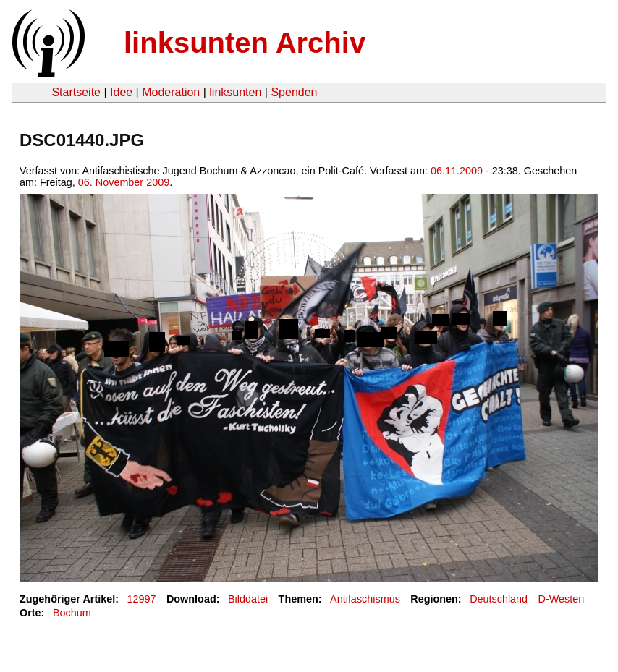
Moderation (171, 92)
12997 (142, 599)
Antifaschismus (365, 599)
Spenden (294, 92)
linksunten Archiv (245, 43)
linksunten (235, 92)
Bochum (72, 613)
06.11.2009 (457, 171)
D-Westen (562, 599)
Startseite (76, 92)
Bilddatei (248, 599)
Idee (121, 92)
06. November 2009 (124, 182)
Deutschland (499, 599)
